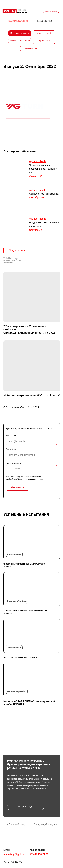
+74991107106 (45, 21)
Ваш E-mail (11, 436)
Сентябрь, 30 (36, 197)
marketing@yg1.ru (18, 21)
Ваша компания (14, 463)
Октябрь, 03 (36, 176)
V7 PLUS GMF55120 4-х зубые (20, 658)
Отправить (17, 487)
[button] (26, 807)
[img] (15, 11)
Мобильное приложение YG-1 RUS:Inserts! (32, 395)
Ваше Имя (11, 449)
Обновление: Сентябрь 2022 (21, 408)
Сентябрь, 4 (36, 230)
